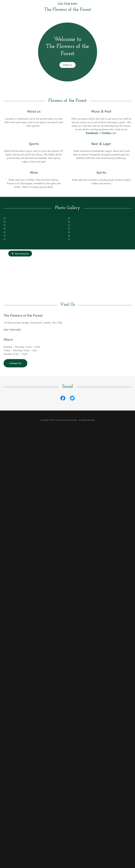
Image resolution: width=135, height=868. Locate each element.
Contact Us (15, 366)
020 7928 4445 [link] (67, 4)
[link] (67, 10)
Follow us (67, 65)
